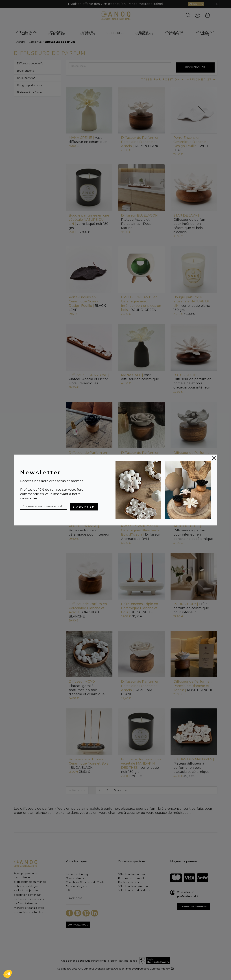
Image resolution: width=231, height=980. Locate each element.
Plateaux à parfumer (30, 92)
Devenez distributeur (193, 907)
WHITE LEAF (192, 144)
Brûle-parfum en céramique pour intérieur (89, 530)
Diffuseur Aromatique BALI (141, 532)
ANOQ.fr (83, 969)
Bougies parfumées (29, 85)
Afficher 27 (201, 79)
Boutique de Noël (129, 882)
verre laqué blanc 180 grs (192, 303)
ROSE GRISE (140, 457)
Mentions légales (77, 886)
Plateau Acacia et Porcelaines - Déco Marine (140, 222)
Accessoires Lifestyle (174, 33)
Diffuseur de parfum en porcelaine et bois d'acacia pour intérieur (192, 381)
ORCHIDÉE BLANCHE (88, 610)
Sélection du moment (132, 874)
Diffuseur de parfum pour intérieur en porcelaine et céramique (193, 532)
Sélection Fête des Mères (134, 890)
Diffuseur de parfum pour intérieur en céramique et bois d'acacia (190, 224)
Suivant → (121, 790)
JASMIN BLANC (140, 142)
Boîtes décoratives (144, 33)
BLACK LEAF (87, 303)
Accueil (21, 42)
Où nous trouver (76, 878)
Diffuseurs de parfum (26, 33)
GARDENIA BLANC (140, 688)
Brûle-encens (25, 71)
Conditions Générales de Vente (85, 882)
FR (211, 4)
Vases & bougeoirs (87, 33)
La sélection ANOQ (205, 33)
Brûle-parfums (26, 78)
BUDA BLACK (89, 763)
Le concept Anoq (77, 874)
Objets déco (115, 33)
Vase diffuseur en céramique (88, 140)
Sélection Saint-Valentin (133, 886)
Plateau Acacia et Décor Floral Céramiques (89, 379)
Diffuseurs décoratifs (30, 64)
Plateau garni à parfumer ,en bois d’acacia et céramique (87, 688)
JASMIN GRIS (193, 457)
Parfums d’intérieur (57, 33)
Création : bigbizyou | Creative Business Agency (144, 969)
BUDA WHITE (140, 608)
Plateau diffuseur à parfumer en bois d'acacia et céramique (194, 766)
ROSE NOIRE (88, 457)
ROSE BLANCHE (193, 686)
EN (216, 4)
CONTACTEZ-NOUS (78, 925)
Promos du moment (131, 878)
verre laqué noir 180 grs (89, 222)
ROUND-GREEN (141, 303)
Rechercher (195, 67)
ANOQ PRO (196, 4)
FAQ (69, 890)
